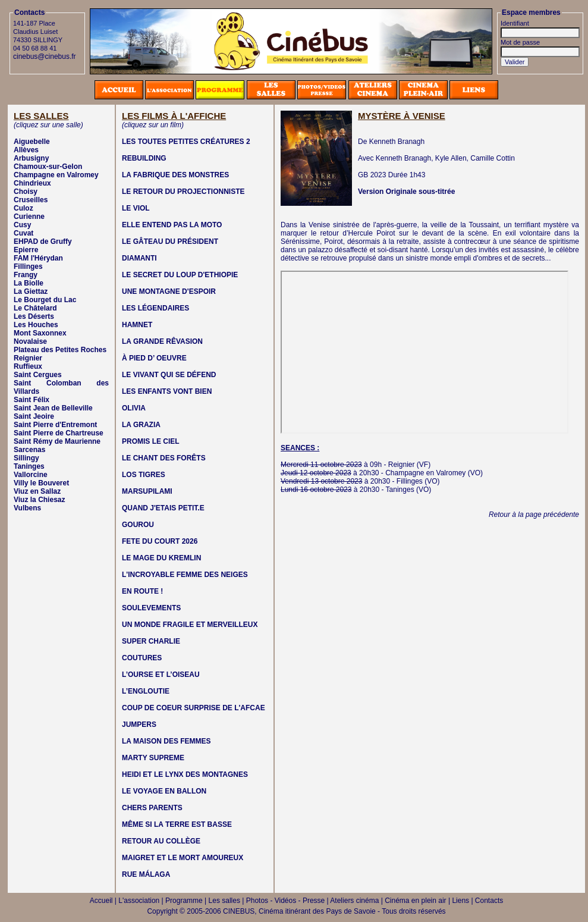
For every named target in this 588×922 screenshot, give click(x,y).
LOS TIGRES (144, 475)
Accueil (101, 901)
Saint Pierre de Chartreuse (59, 433)
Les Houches (36, 325)
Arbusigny (31, 158)
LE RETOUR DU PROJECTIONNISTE (183, 192)
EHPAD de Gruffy (43, 242)
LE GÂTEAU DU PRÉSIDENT (170, 242)
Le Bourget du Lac (45, 300)
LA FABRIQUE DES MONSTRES (175, 175)
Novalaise (30, 341)
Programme (184, 901)
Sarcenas (29, 450)
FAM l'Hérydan (38, 258)
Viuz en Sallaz (37, 491)
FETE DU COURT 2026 (160, 541)
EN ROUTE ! (142, 591)
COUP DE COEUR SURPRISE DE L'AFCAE (194, 708)
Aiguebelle (32, 142)
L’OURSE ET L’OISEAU (161, 675)
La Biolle (29, 283)
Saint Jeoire (34, 416)
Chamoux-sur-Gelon (48, 167)
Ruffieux (28, 366)
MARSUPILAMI (147, 491)
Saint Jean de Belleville (53, 408)
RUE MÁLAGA (146, 874)
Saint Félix (32, 400)
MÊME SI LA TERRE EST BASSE (177, 824)
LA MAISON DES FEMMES (166, 741)
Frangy (26, 275)
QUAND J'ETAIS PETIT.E (163, 508)
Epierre (26, 250)
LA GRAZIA (141, 425)
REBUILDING (144, 158)
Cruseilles (31, 200)
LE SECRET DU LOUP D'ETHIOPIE (180, 275)
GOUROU (138, 525)
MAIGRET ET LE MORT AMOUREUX (183, 858)
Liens (460, 901)
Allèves (26, 150)
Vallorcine (31, 475)
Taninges (29, 466)
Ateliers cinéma (354, 901)
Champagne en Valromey (56, 175)
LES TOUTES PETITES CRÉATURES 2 (186, 142)
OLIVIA (134, 408)
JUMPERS (139, 725)
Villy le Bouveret (41, 483)
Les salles (224, 901)
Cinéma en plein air (415, 901)
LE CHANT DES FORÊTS (164, 458)
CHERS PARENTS (152, 808)
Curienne (29, 217)
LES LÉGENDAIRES (155, 308)
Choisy (26, 192)
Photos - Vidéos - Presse (286, 901)
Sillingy (26, 458)
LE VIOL (136, 208)
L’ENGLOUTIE (146, 691)
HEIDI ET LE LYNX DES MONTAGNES (185, 774)
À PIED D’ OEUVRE (154, 358)
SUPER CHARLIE (151, 641)
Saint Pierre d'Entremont (55, 425)
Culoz (23, 208)
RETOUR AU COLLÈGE (161, 841)
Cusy (22, 225)
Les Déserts (34, 316)
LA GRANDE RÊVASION (162, 341)
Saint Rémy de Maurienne (57, 441)
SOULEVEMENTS (151, 608)
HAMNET (137, 325)
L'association (139, 901)
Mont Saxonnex (40, 333)
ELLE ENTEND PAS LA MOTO (172, 225)
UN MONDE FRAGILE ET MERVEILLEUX (190, 625)
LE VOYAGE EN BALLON (164, 791)
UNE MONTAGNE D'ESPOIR (169, 291)
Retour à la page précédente (534, 515)
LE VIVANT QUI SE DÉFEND (169, 375)
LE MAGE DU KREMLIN (161, 558)
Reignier (28, 358)
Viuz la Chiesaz (39, 500)
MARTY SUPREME (153, 758)
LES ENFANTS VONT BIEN (167, 391)
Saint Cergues (38, 375)
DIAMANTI (139, 258)
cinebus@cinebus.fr (45, 57)
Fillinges (28, 266)
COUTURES (142, 658)
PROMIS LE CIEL (151, 441)
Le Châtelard (35, 308)
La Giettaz (31, 291)
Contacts (489, 901)
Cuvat (23, 233)
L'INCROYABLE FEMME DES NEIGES (185, 575)
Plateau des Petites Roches (60, 350)
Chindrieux (32, 183)
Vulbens (27, 508)
